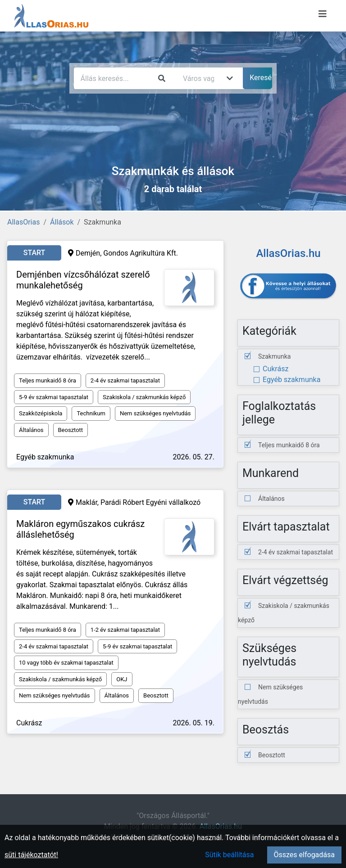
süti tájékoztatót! (31, 855)
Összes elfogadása (304, 855)
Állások (62, 222)
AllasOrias (23, 222)
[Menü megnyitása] (323, 14)
